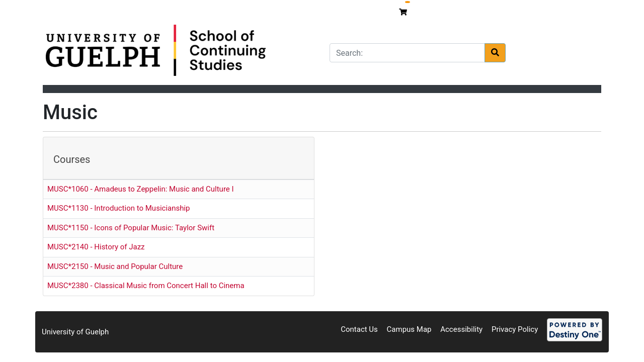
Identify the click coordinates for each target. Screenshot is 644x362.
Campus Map (409, 329)
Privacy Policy (515, 329)
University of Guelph (75, 332)
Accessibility (461, 329)
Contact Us (359, 329)
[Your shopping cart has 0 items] (404, 12)
